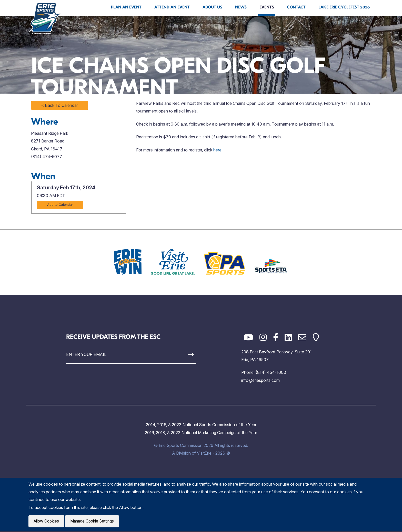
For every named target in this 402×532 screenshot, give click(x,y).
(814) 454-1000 (271, 372)
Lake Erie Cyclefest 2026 (344, 7)
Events (267, 7)
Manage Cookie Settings (94, 521)
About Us (212, 7)
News (241, 7)
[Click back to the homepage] (45, 18)
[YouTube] (248, 337)
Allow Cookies (47, 521)
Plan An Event (126, 7)
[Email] (302, 337)
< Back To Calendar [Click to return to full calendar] (60, 105)
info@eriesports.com (260, 380)
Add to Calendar (60, 205)
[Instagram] (263, 337)
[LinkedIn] (288, 337)
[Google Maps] (316, 337)
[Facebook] (276, 337)
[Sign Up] (179, 354)
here (217, 150)
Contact (296, 7)
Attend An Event (172, 7)
